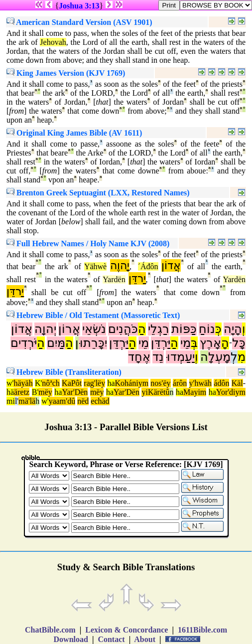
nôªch (51, 383)
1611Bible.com (202, 630)
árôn (180, 383)
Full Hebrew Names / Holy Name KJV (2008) (88, 243)
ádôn (221, 383)
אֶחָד (139, 357)
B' (35, 392)
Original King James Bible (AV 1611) (74, 133)
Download (71, 639)
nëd (83, 401)
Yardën (114, 279)
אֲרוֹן (69, 329)
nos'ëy (160, 383)
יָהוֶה (120, 265)
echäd (100, 401)
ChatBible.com (50, 630)
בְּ (194, 343)
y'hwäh (201, 383)
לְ (234, 357)
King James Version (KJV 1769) (66, 73)
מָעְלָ (219, 357)
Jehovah (53, 42)
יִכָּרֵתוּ (93, 343)
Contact (111, 639)
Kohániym (132, 383)
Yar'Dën (75, 392)
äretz (22, 392)
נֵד (158, 357)
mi (11, 401)
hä (10, 392)
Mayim (195, 392)
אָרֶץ (210, 343)
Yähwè (95, 266)
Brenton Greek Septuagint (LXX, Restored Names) (98, 193)
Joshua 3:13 (79, 6)
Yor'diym (231, 392)
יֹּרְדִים (24, 343)
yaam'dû (62, 401)
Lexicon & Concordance (126, 630)
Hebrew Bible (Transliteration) (64, 372)
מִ (242, 357)
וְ (244, 329)
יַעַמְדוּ (180, 357)
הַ (142, 329)
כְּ (218, 329)
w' (10, 383)
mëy (45, 392)
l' (17, 401)
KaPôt (72, 383)
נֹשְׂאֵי (94, 329)
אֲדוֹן (171, 265)
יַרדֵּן (137, 278)
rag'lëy (94, 383)
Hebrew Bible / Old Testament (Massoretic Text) (93, 315)
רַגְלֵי (159, 329)
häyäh (23, 383)
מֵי (186, 343)
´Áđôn (148, 266)
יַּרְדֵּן (161, 343)
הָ (225, 343)
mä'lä (27, 401)
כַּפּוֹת (184, 329)
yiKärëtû (155, 392)
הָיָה (233, 329)
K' (38, 383)
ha (111, 383)
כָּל (239, 343)
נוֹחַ (207, 329)
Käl (237, 383)
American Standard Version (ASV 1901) (79, 22)
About (145, 639)
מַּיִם (56, 343)
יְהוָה (45, 329)
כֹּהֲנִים (123, 329)
